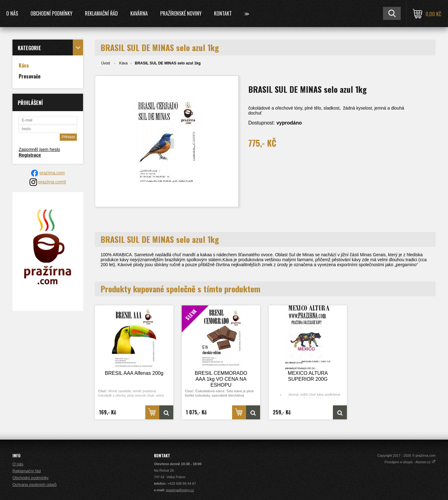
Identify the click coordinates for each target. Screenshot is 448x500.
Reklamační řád (101, 13)
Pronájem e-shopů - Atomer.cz (410, 462)
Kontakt (223, 13)
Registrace (30, 155)
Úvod (105, 63)
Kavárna (139, 13)
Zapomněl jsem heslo (39, 149)
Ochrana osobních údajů (35, 485)
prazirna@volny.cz (180, 490)
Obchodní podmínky (51, 13)
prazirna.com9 (52, 182)
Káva (123, 63)
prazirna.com (52, 173)
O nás (12, 13)
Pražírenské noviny (181, 13)
